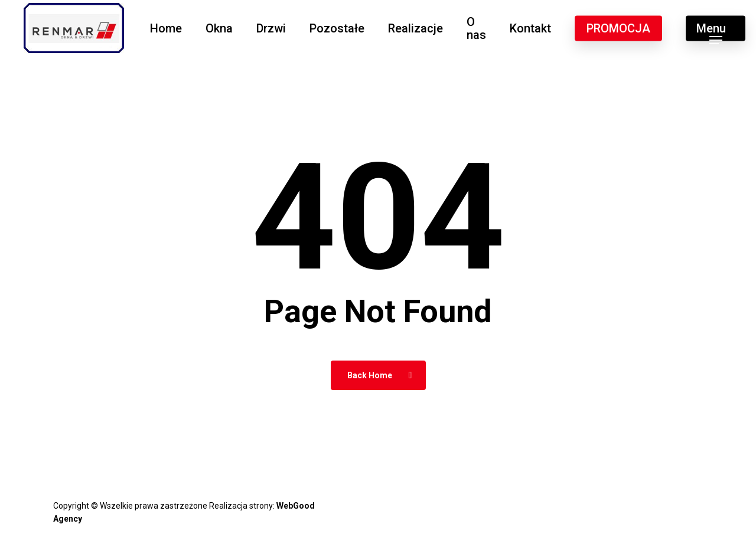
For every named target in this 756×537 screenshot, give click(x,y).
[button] (716, 28)
